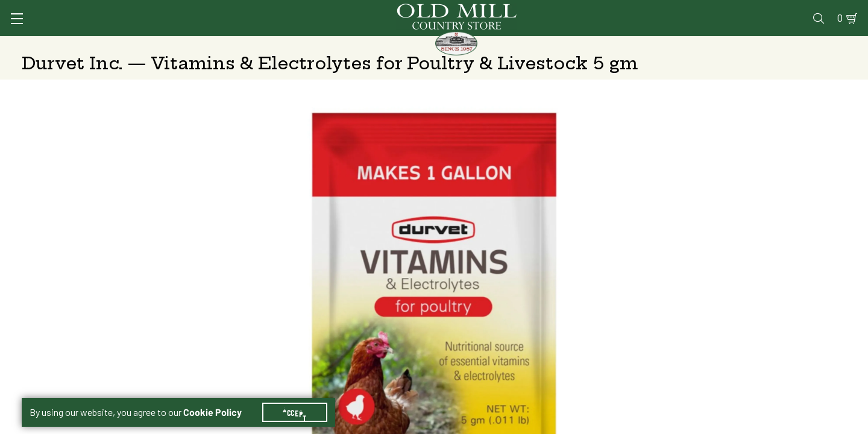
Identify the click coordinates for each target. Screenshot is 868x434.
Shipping (604, 297)
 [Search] (832, 45)
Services (536, 10)
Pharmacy (649, 10)
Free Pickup (757, 297)
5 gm (608, 267)
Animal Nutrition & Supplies (342, 45)
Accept (302, 398)
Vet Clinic (591, 10)
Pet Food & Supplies (496, 45)
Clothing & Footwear (633, 45)
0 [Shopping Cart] (826, 10)
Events (760, 10)
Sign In (173, 10)
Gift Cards (707, 10)
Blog (799, 10)
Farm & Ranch (752, 45)
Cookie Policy (220, 398)
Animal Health (202, 45)
